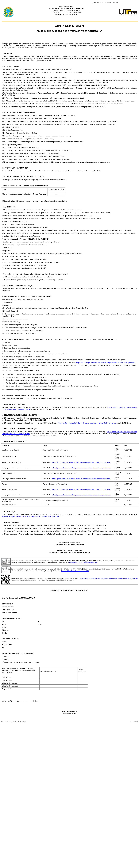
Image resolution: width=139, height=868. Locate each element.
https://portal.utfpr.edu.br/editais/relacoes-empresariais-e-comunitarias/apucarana (106, 363)
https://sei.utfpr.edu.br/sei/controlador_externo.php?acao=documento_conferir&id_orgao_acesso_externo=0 (109, 579)
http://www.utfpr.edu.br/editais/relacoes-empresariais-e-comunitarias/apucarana (30, 517)
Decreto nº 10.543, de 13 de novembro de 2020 (83, 563)
